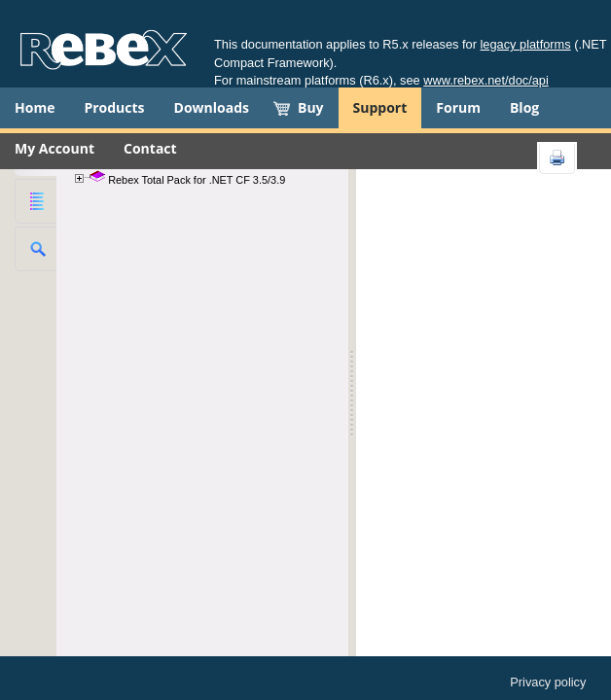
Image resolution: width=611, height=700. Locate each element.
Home (35, 107)
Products (114, 107)
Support (380, 107)
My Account (54, 148)
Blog (524, 107)
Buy (311, 107)
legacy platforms (526, 44)
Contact (150, 148)
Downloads (212, 107)
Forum (458, 107)
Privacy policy (548, 682)
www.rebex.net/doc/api (486, 80)
